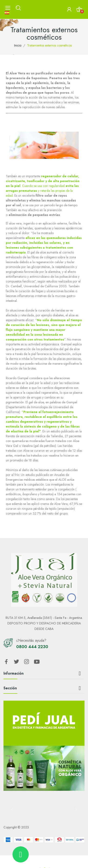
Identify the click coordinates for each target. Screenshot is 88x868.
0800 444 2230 (32, 647)
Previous (12, 809)
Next (76, 809)
